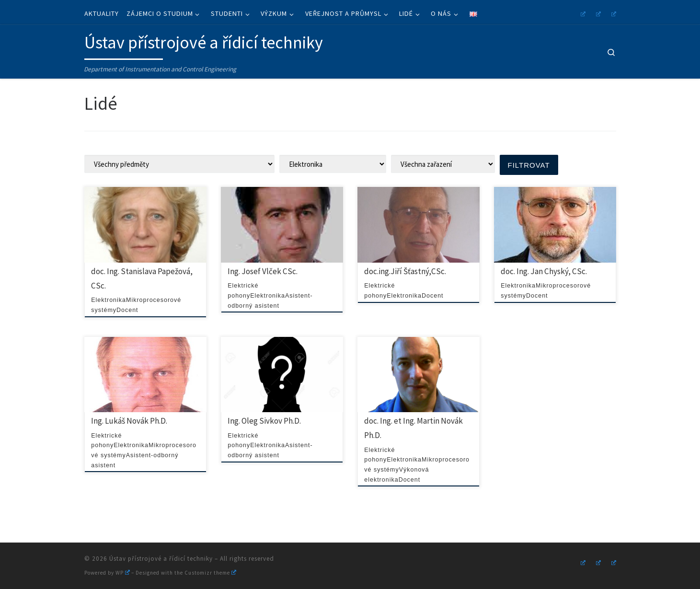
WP (123, 573)
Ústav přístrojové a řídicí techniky (161, 559)
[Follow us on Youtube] (597, 13)
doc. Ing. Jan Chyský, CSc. (544, 271)
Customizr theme (210, 573)
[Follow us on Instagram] (582, 13)
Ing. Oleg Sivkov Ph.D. (264, 421)
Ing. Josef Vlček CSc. (263, 271)
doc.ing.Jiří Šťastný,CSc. (405, 271)
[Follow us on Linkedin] (612, 13)
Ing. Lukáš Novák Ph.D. (129, 421)
